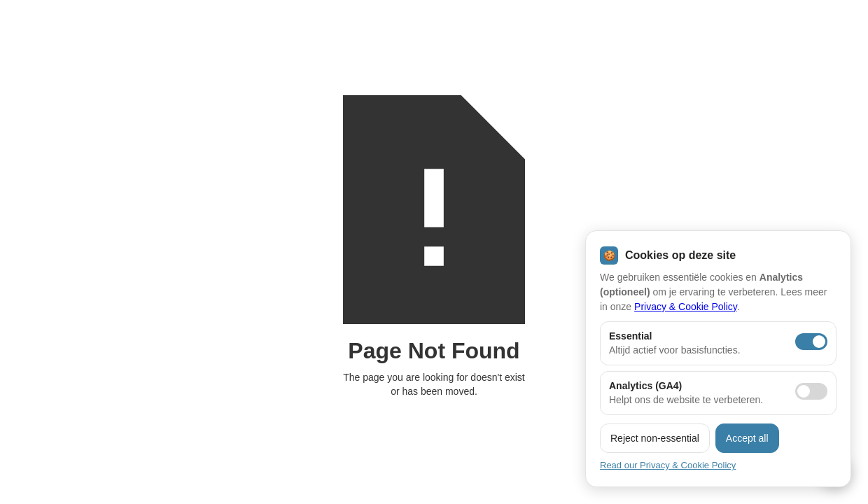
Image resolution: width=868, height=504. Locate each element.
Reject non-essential (655, 438)
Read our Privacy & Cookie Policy (668, 465)
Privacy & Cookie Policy (686, 307)
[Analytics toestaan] (811, 391)
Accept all (747, 438)
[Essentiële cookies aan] (811, 342)
